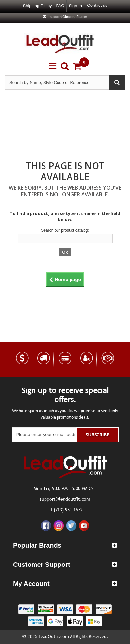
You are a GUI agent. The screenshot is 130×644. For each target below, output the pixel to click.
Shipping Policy (38, 6)
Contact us (97, 5)
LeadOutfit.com (54, 637)
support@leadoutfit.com (68, 17)
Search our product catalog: (65, 230)
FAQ (60, 6)
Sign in (75, 6)
